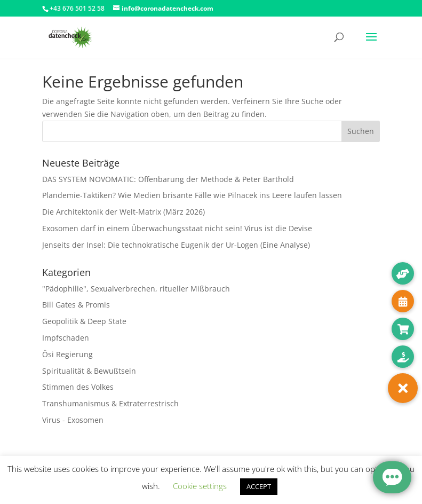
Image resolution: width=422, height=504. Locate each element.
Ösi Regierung (67, 354)
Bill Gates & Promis (76, 305)
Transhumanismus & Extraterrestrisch (110, 403)
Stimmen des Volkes (78, 387)
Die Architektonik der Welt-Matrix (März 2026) (124, 212)
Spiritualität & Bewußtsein (89, 371)
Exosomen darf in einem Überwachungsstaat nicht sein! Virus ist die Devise (177, 228)
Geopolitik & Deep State (84, 321)
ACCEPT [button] (259, 486)
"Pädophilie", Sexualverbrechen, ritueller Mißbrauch (136, 289)
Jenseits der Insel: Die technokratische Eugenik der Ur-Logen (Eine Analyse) (176, 245)
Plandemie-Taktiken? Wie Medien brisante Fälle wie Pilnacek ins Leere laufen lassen (192, 195)
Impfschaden (66, 338)
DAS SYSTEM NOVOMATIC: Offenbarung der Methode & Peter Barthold (168, 179)
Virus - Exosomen (73, 420)
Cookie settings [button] (200, 486)
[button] (403, 388)
